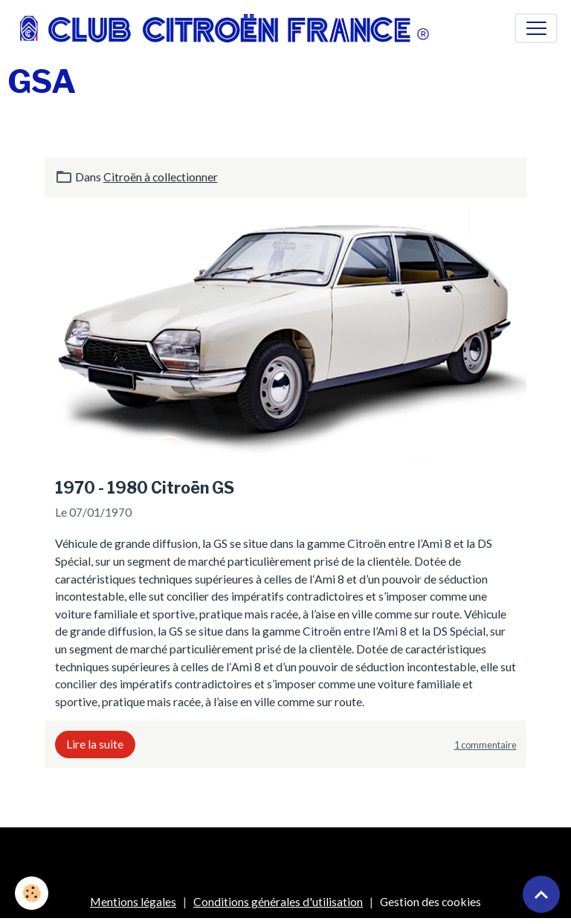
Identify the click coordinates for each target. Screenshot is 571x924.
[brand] (228, 28)
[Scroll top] (541, 894)
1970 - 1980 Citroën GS (145, 488)
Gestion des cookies (430, 901)
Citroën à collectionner (161, 177)
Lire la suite (95, 744)
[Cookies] (32, 893)
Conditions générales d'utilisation (278, 901)
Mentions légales (133, 901)
